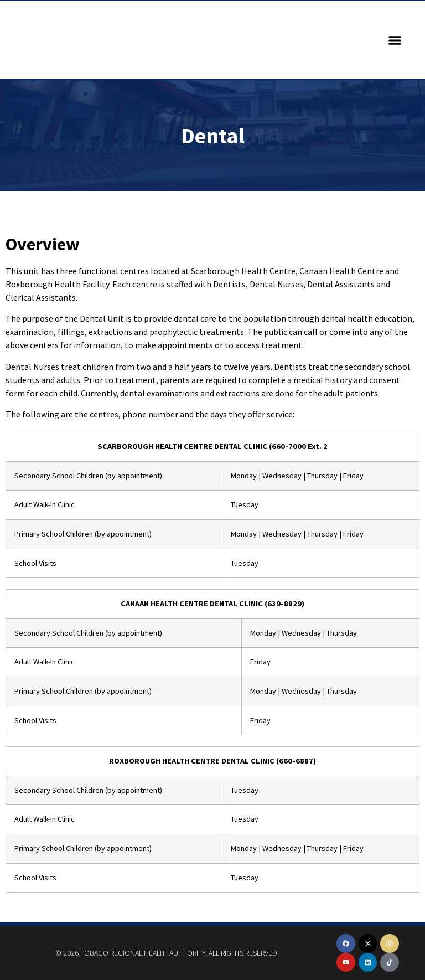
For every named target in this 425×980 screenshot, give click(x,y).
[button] (395, 40)
